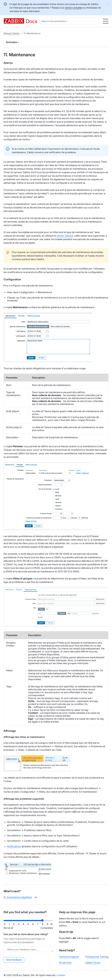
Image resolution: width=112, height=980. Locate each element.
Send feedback (14, 960)
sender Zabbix (64, 236)
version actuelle (73, 8)
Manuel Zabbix (12, 33)
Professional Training (97, 957)
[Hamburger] (106, 21)
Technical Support (69, 957)
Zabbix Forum (93, 963)
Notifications (14, 846)
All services (65, 963)
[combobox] (70, 21)
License (61, 975)
